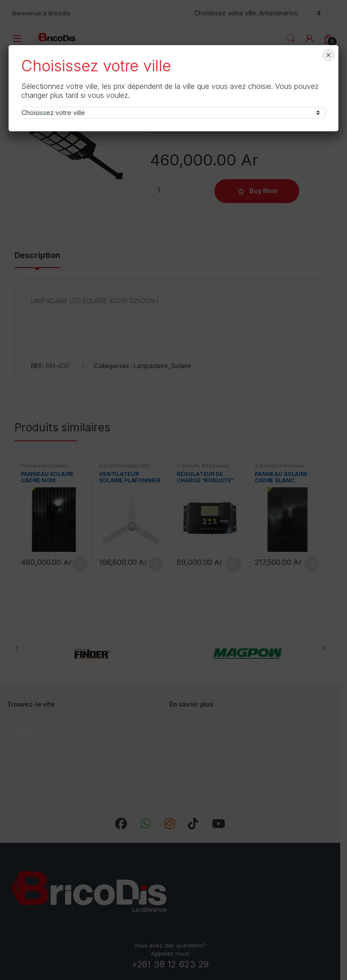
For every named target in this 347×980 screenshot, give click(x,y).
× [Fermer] (328, 55)
